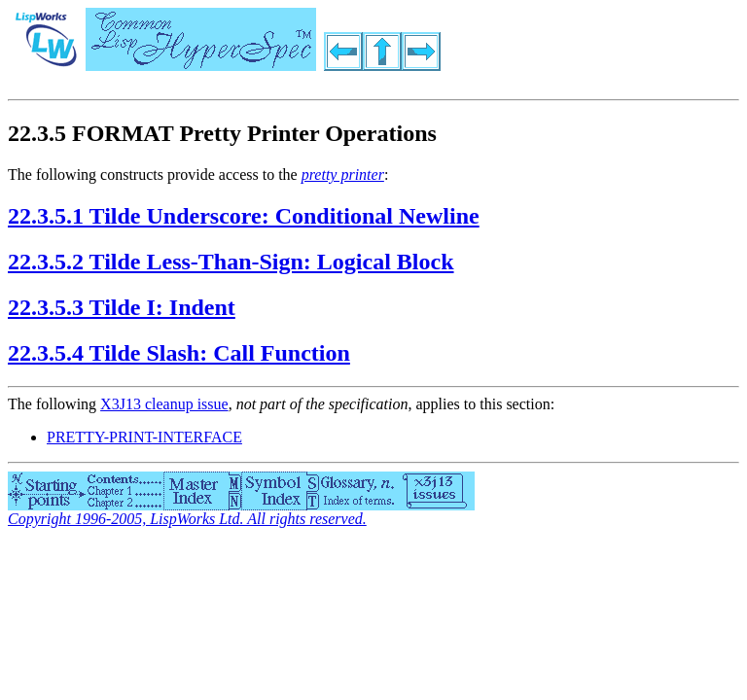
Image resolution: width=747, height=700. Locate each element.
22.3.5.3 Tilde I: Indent (122, 307)
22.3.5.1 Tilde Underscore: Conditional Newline (244, 216)
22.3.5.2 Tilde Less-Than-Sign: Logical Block (231, 262)
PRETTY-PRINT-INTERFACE (144, 437)
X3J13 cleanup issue (164, 404)
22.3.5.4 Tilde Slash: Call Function (179, 353)
